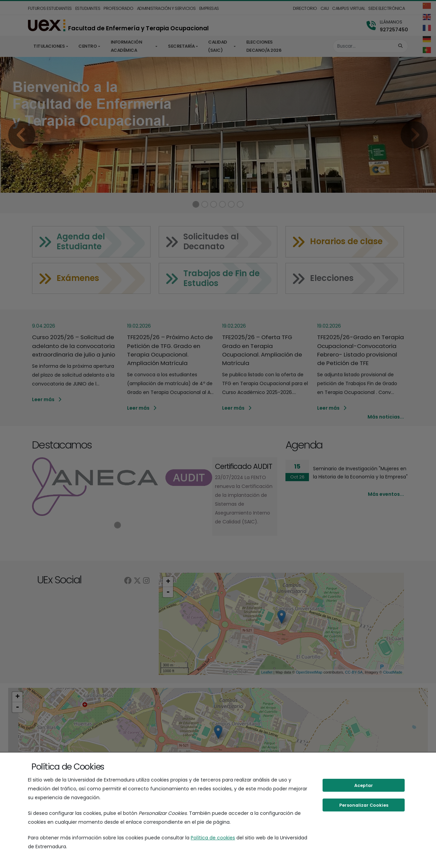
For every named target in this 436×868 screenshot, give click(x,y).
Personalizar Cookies (364, 805)
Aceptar (364, 785)
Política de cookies (213, 838)
